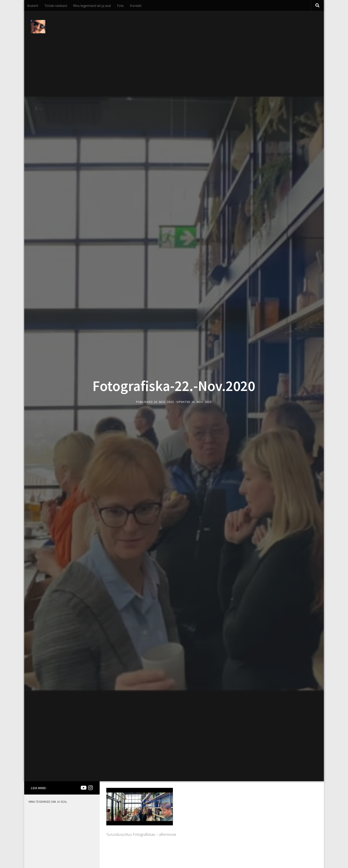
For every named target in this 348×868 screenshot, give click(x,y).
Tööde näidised (56, 6)
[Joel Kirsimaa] (83, 788)
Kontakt (136, 6)
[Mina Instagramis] (90, 788)
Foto (121, 6)
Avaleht (33, 6)
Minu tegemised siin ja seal (92, 6)
